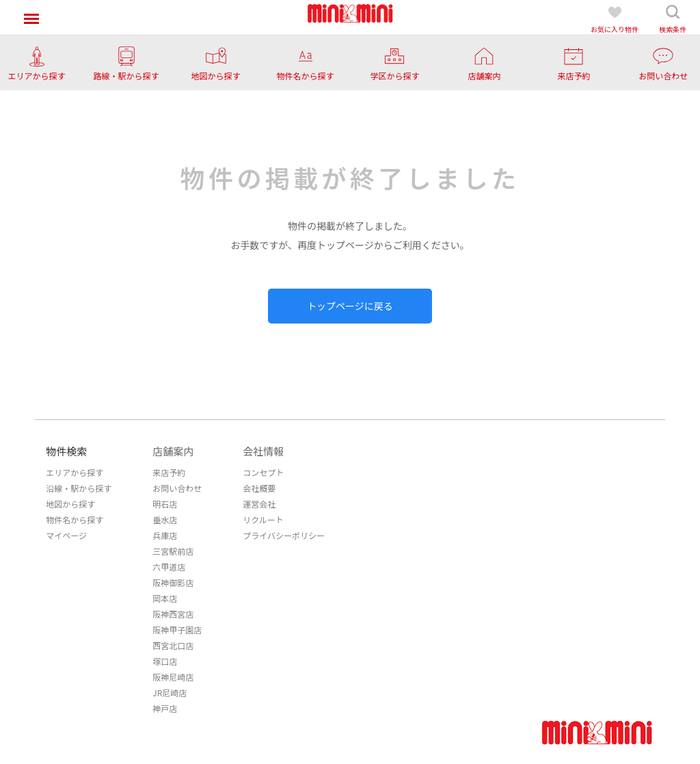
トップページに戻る (350, 306)
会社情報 (263, 451)
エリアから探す (75, 472)
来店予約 (169, 472)
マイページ (66, 535)
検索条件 (673, 19)
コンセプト (263, 472)
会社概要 (259, 488)
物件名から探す (75, 519)
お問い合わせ (177, 488)
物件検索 (66, 451)
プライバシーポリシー (284, 535)
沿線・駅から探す (79, 488)
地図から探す (70, 504)
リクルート (263, 519)
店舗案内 (173, 451)
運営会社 (259, 504)
